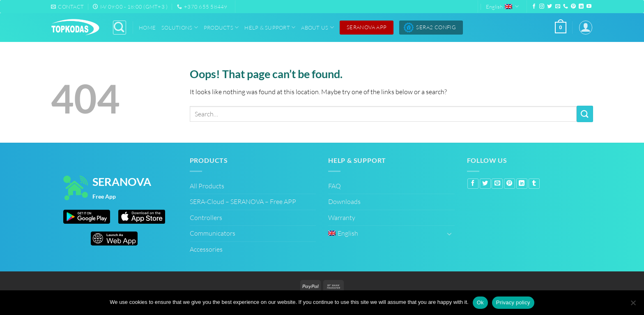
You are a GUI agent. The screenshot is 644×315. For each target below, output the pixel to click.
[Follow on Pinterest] (573, 7)
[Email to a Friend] (497, 184)
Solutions (180, 27)
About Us (317, 27)
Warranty (342, 218)
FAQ (335, 186)
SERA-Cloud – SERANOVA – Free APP (243, 202)
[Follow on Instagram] (542, 7)
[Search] (120, 27)
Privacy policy (513, 302)
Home (147, 28)
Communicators (213, 233)
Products (221, 27)
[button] (561, 28)
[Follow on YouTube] (589, 7)
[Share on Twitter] (485, 184)
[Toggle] (450, 234)
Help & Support (270, 27)
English (502, 6)
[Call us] (566, 7)
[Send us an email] (558, 7)
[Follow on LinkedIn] (581, 7)
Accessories (206, 249)
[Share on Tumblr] (534, 184)
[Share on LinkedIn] (522, 184)
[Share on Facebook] (473, 184)
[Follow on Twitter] (550, 7)
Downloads (344, 202)
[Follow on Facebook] (534, 7)
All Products (207, 186)
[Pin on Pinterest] (509, 184)
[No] (633, 304)
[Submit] (585, 114)
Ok (480, 302)
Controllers (206, 218)
